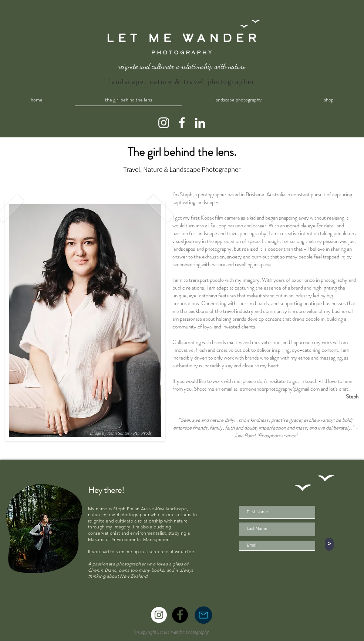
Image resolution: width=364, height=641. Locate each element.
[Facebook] (182, 123)
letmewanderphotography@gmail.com (279, 389)
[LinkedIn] (200, 123)
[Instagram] (164, 123)
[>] (329, 544)
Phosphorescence (277, 435)
